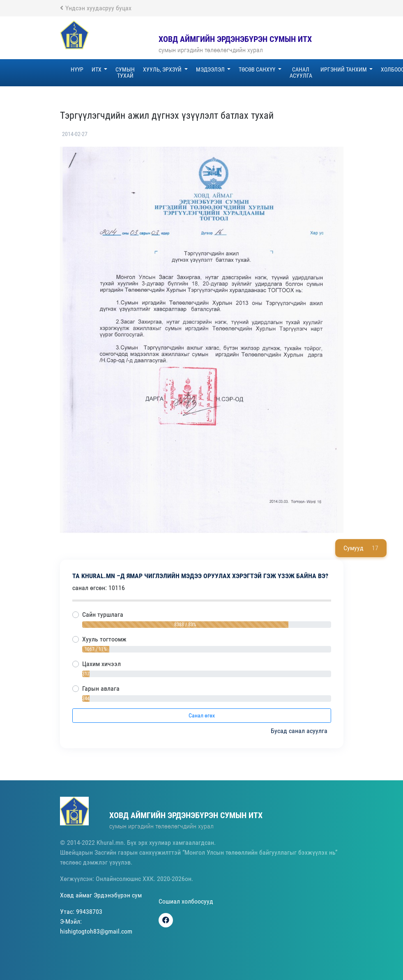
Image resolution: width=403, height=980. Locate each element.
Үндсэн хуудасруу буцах (96, 8)
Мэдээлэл (211, 69)
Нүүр (77, 69)
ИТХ (97, 69)
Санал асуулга (301, 73)
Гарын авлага (101, 688)
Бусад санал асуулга (300, 731)
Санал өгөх (202, 715)
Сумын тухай (125, 73)
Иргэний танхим (344, 69)
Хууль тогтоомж (104, 639)
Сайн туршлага (103, 615)
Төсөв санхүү (258, 69)
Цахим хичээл (101, 664)
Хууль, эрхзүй (163, 69)
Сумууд (361, 548)
